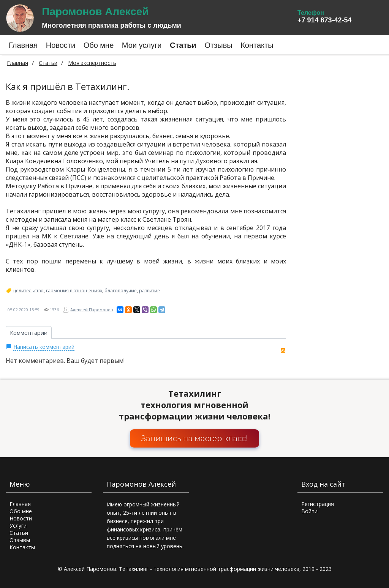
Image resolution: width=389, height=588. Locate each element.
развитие (149, 291)
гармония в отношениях (74, 291)
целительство (28, 291)
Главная (17, 63)
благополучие (121, 291)
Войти (309, 511)
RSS (283, 350)
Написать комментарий (44, 347)
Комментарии (29, 333)
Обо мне (21, 511)
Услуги (18, 526)
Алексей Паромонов (92, 310)
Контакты (22, 547)
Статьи (19, 533)
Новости (21, 518)
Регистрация (318, 504)
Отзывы (20, 540)
